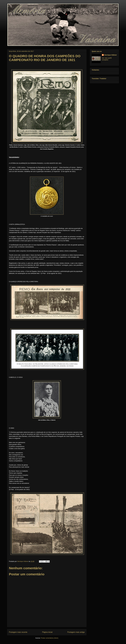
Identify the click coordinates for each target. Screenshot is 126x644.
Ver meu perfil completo (107, 59)
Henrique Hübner (111, 55)
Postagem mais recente (18, 632)
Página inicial (47, 632)
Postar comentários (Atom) (50, 638)
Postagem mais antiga (76, 632)
